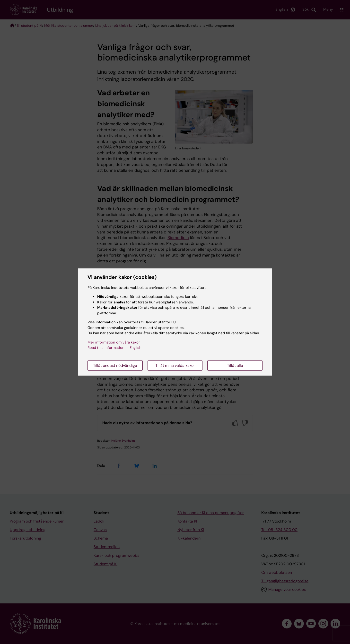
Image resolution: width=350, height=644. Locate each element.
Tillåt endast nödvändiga (115, 365)
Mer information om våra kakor (114, 342)
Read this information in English (114, 348)
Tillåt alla (235, 365)
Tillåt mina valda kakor (175, 365)
